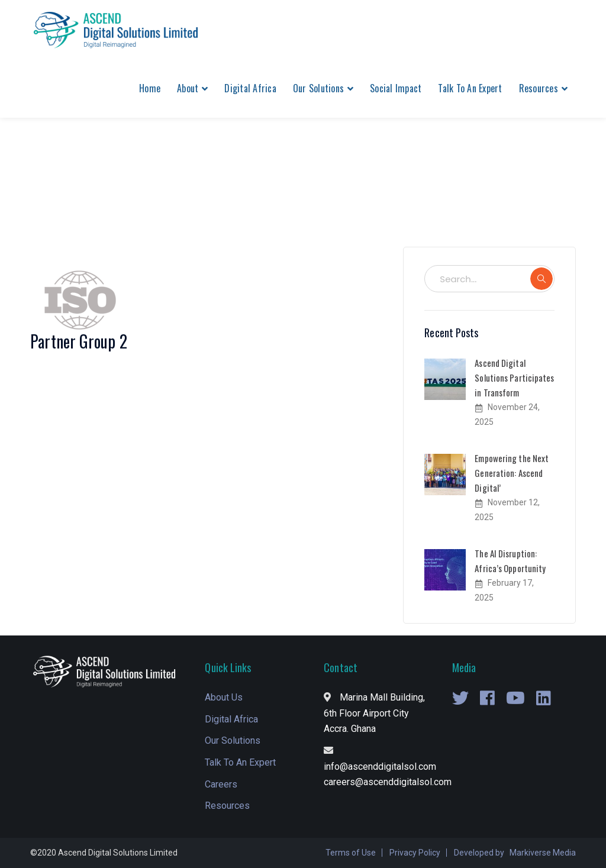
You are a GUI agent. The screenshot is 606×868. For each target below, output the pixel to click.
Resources (227, 806)
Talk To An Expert (240, 762)
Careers (221, 784)
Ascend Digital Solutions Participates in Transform (514, 377)
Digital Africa (231, 719)
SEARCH (541, 279)
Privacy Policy (415, 853)
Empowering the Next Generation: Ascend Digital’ (512, 473)
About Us (224, 697)
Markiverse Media (543, 853)
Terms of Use (351, 853)
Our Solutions (233, 740)
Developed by (479, 853)
